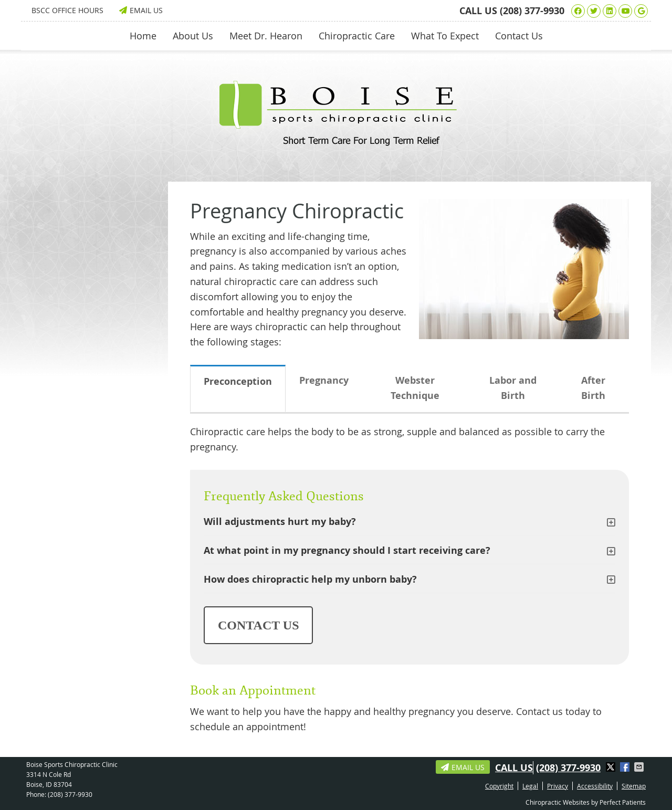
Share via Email (640, 767)
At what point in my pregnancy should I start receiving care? (347, 550)
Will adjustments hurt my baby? (280, 522)
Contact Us (519, 36)
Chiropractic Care (357, 36)
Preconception (238, 381)
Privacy (558, 786)
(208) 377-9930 (532, 11)
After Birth (593, 388)
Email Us (141, 10)
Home (143, 36)
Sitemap (634, 786)
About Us (193, 36)
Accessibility (595, 786)
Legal (530, 786)
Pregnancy (324, 380)
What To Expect (445, 36)
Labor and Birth (513, 388)
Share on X (612, 767)
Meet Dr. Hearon (266, 36)
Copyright (499, 786)
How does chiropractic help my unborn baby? (310, 579)
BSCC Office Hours (67, 10)
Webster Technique (415, 388)
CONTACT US (258, 625)
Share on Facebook (626, 767)
